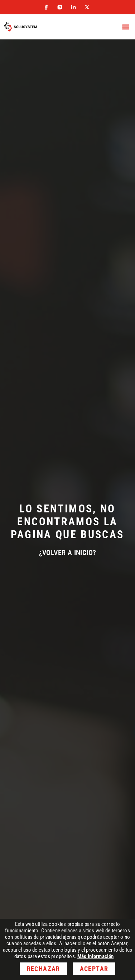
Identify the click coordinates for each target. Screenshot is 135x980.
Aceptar (94, 969)
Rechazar (44, 969)
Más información (95, 956)
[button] (126, 27)
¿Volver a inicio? (68, 553)
